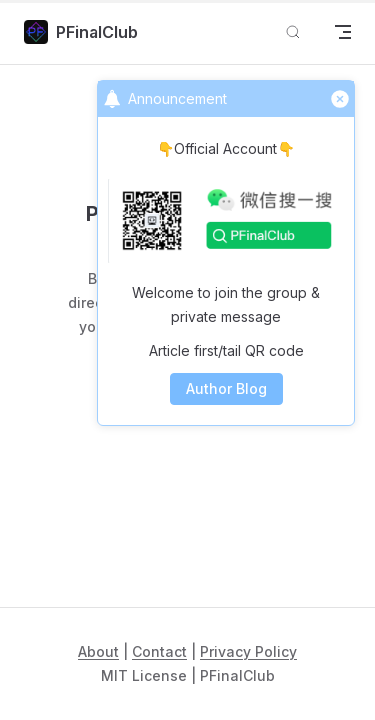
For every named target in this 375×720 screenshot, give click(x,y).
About (98, 651)
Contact (159, 651)
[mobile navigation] (343, 32)
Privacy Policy (248, 651)
